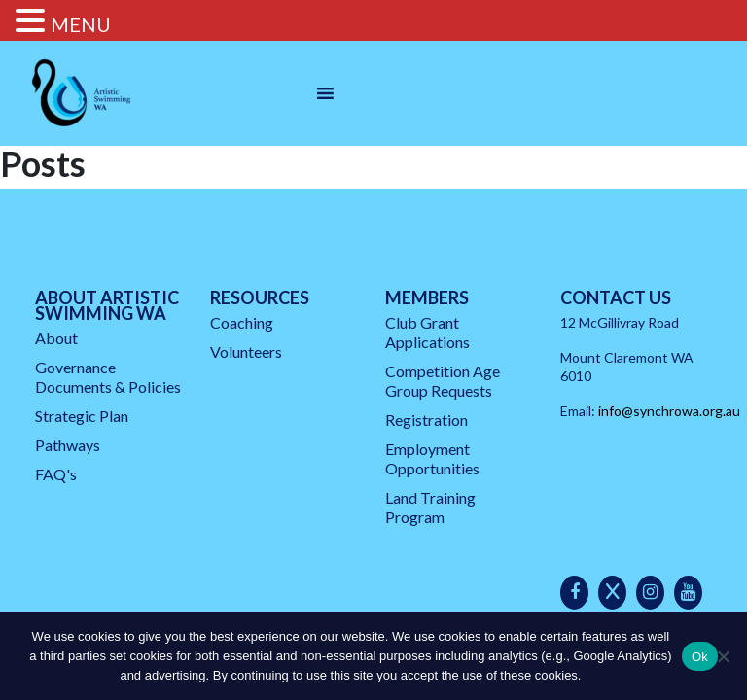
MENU (81, 24)
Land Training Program (430, 507)
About (56, 338)
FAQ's (56, 474)
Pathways (68, 445)
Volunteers (246, 351)
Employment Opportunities (432, 458)
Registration (427, 420)
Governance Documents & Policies (108, 377)
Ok (700, 657)
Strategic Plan (82, 416)
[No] (723, 656)
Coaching (242, 322)
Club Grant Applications (427, 332)
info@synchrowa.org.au (669, 411)
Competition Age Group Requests (443, 381)
